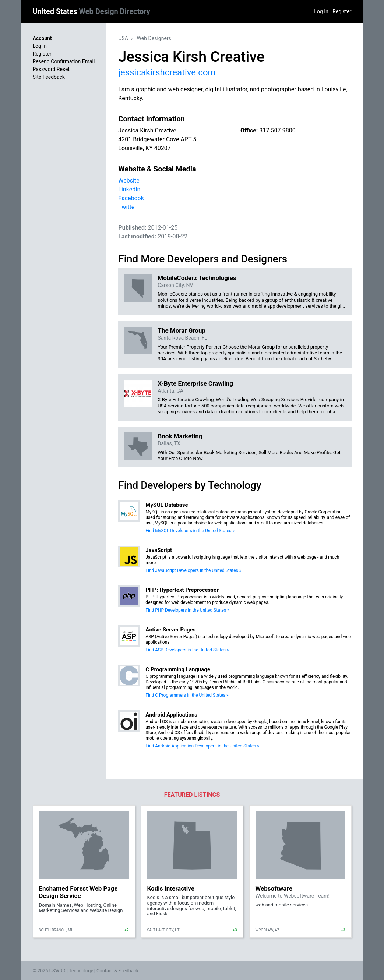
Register (342, 11)
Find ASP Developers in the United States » (187, 650)
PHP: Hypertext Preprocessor (182, 590)
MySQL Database (167, 505)
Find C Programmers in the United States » (187, 695)
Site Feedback (49, 77)
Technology (81, 971)
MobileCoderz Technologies (197, 278)
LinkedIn (129, 189)
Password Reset (51, 69)
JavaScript (159, 550)
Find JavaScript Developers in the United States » (193, 570)
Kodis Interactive (171, 888)
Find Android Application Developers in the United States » (202, 746)
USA (123, 38)
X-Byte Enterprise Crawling (195, 383)
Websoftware (274, 888)
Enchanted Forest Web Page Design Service (78, 892)
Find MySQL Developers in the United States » (190, 531)
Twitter (127, 207)
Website (129, 181)
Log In (321, 11)
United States (91, 11)
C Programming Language (178, 669)
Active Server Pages (170, 630)
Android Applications (171, 715)
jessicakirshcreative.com (167, 72)
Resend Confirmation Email (64, 61)
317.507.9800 (277, 130)
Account (42, 38)
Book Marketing (180, 436)
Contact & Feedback (117, 971)
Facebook (131, 198)
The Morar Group (182, 330)
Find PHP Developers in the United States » (187, 610)
